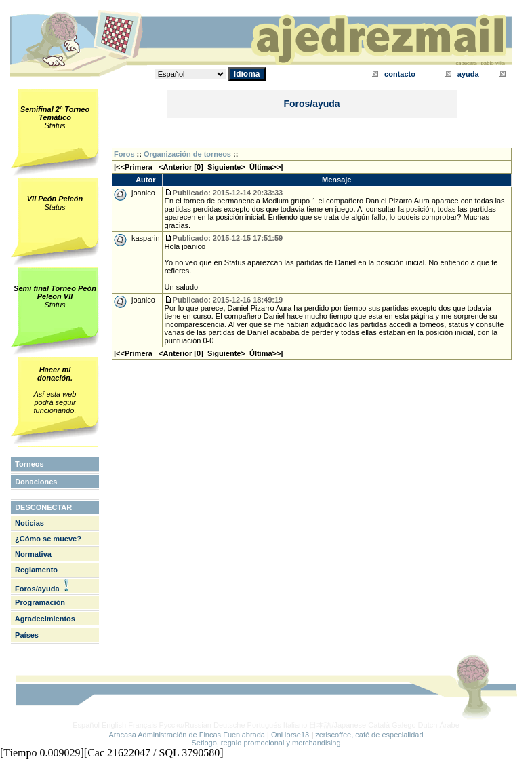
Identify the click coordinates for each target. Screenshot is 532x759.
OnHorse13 (290, 735)
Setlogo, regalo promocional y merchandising (266, 743)
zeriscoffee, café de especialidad (369, 735)
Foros (124, 154)
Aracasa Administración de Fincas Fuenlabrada (187, 735)
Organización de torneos (187, 154)
